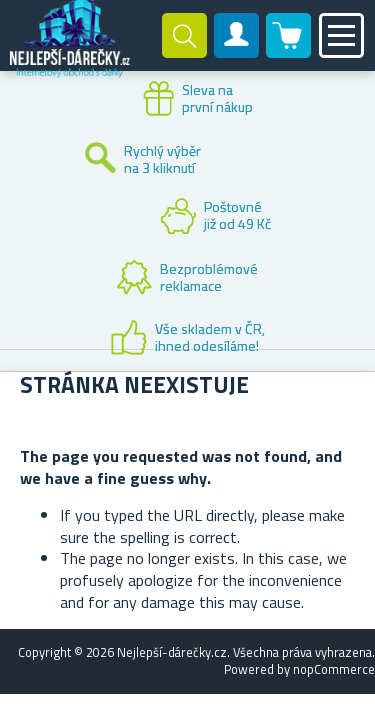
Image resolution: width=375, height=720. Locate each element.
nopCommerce (334, 669)
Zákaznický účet (237, 52)
